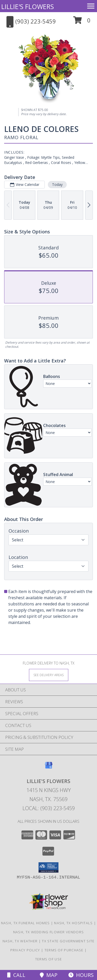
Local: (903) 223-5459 (49, 808)
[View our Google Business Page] (49, 768)
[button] (82, 22)
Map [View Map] (49, 975)
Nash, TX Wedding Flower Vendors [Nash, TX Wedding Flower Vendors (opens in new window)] (48, 932)
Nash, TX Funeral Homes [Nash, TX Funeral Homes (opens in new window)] (25, 923)
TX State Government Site (68, 941)
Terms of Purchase (64, 950)
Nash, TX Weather (20, 941)
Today (57, 184)
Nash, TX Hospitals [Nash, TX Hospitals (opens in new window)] (73, 923)
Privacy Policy (25, 950)
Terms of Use (49, 959)
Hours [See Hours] (81, 975)
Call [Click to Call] (16, 975)
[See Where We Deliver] (49, 675)
